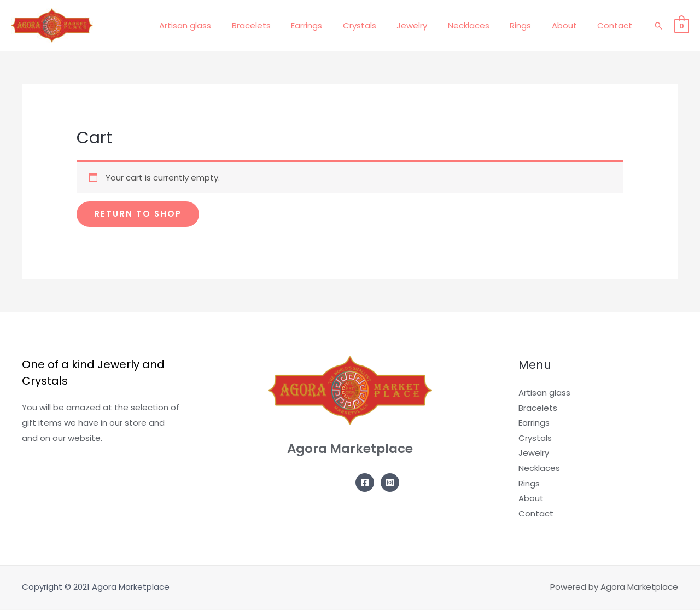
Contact (617, 25)
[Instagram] (390, 483)
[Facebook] (365, 483)
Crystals (382, 25)
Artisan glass (220, 25)
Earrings (333, 25)
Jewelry (430, 25)
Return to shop (138, 214)
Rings (531, 25)
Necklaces (483, 25)
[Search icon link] (658, 26)
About (570, 25)
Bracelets (282, 25)
